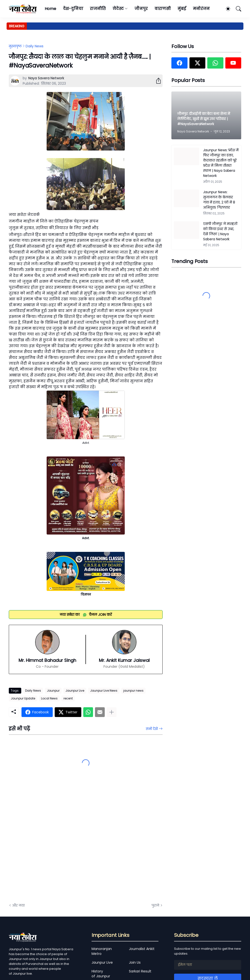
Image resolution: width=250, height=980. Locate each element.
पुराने (155, 905)
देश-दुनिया (73, 9)
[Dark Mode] (226, 9)
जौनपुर (141, 9)
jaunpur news (133, 691)
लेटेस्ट (118, 9)
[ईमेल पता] (208, 965)
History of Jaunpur (101, 974)
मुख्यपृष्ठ (15, 46)
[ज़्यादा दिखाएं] (112, 712)
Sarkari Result (140, 971)
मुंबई (182, 9)
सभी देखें (152, 729)
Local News (49, 698)
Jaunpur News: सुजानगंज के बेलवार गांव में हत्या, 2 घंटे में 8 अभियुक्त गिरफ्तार (219, 200)
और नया (18, 905)
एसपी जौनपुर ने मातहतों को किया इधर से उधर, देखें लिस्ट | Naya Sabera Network (220, 231)
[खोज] (236, 9)
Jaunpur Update (23, 698)
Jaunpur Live (75, 691)
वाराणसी (163, 9)
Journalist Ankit (142, 949)
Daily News (35, 46)
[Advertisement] (58, 844)
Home (50, 9)
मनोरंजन (201, 9)
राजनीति (98, 9)
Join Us (135, 962)
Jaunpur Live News (104, 691)
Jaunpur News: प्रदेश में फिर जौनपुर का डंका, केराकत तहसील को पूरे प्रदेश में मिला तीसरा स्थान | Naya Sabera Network (221, 163)
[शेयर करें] (156, 81)
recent (68, 698)
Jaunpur (53, 691)
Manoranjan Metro (102, 951)
